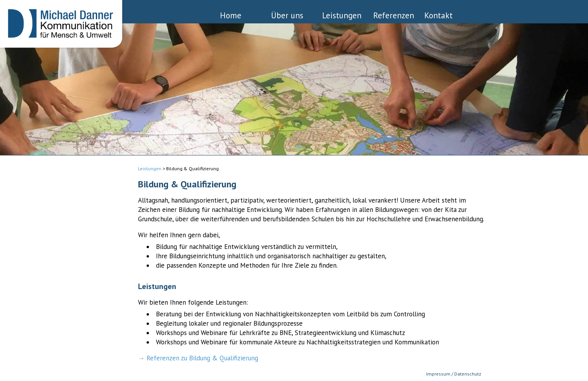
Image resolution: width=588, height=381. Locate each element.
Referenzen (394, 15)
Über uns (287, 15)
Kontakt (438, 15)
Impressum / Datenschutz (454, 374)
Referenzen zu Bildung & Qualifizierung (202, 358)
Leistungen (342, 15)
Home (231, 15)
